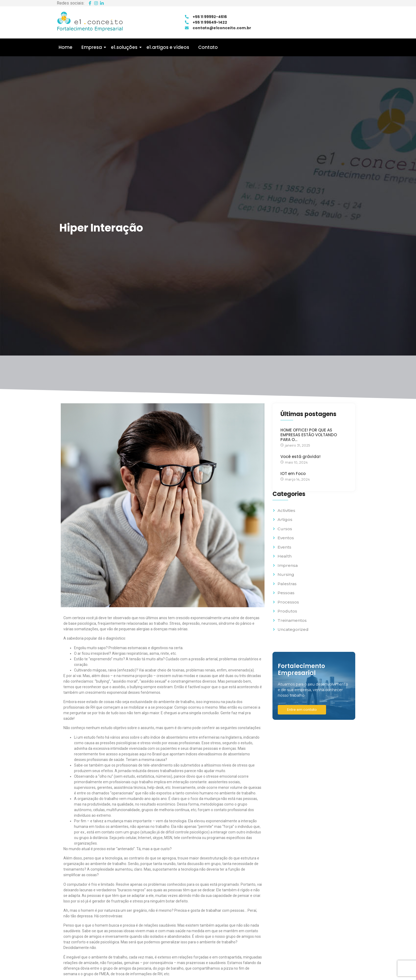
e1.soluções (125, 47)
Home (66, 47)
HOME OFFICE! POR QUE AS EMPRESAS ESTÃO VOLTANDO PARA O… (309, 435)
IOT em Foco (293, 474)
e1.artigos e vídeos (168, 47)
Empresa (93, 47)
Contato (208, 47)
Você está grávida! (300, 457)
